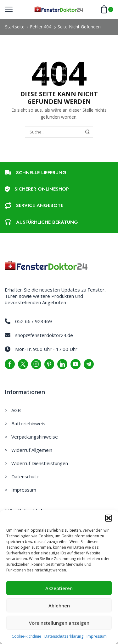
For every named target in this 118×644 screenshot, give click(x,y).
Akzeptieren (59, 588)
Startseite (15, 27)
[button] (109, 518)
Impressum (97, 636)
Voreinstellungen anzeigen (59, 623)
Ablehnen (59, 606)
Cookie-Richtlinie (26, 636)
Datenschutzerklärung (64, 636)
